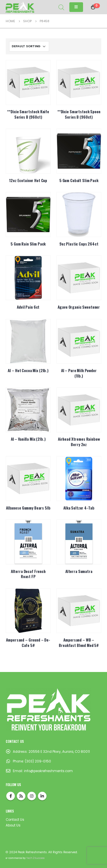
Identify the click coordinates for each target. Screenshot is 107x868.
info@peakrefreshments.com (48, 771)
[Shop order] (29, 46)
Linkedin (42, 796)
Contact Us (15, 820)
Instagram (32, 796)
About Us (13, 825)
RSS (21, 796)
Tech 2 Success (35, 858)
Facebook (11, 796)
